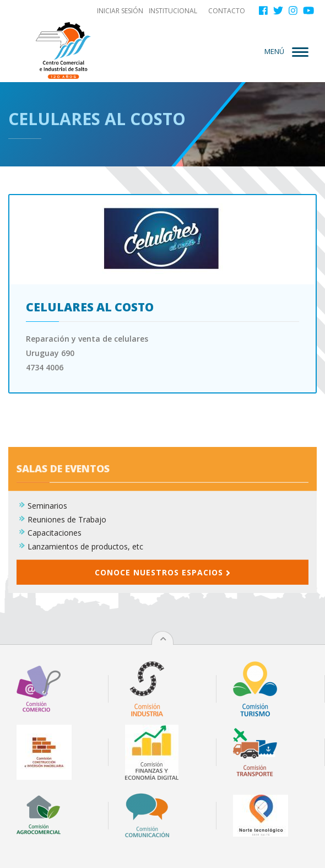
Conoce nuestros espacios (162, 606)
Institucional (173, 11)
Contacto (227, 11)
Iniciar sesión (120, 11)
